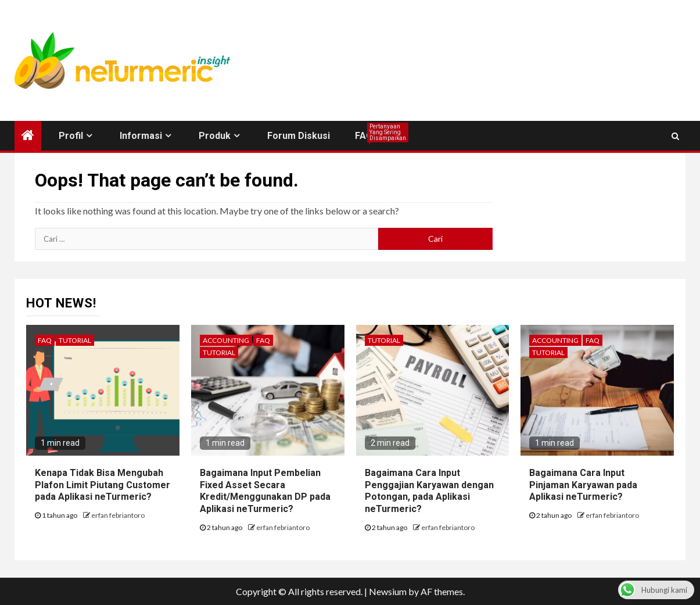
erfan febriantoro (118, 515)
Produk (215, 136)
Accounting (226, 340)
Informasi (141, 136)
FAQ (364, 136)
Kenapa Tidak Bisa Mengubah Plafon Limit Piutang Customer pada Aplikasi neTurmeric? (103, 485)
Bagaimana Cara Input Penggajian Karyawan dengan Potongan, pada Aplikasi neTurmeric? (429, 491)
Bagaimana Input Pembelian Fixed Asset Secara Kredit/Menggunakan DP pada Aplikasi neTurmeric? (265, 491)
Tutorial (75, 340)
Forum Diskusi (299, 136)
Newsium (388, 591)
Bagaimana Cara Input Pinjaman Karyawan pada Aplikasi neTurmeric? (583, 485)
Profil (71, 136)
